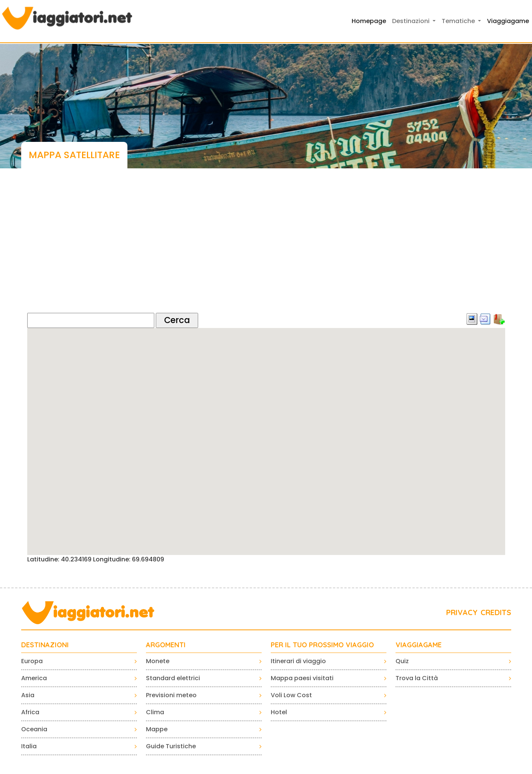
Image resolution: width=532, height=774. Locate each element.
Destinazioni (45, 645)
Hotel (279, 712)
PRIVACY (462, 612)
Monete (158, 661)
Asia (28, 695)
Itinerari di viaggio (298, 661)
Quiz (402, 661)
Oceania (34, 729)
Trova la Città (417, 678)
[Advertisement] (266, 248)
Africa (30, 712)
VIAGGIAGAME (419, 645)
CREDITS (496, 612)
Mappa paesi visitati (302, 678)
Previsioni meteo (171, 695)
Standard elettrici (173, 678)
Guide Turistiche (171, 746)
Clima (155, 712)
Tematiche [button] (459, 21)
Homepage (369, 21)
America (34, 678)
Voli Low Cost (291, 695)
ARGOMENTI (166, 645)
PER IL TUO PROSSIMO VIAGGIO (322, 645)
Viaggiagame (508, 21)
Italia (29, 746)
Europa (32, 661)
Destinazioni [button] (412, 21)
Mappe (157, 729)
